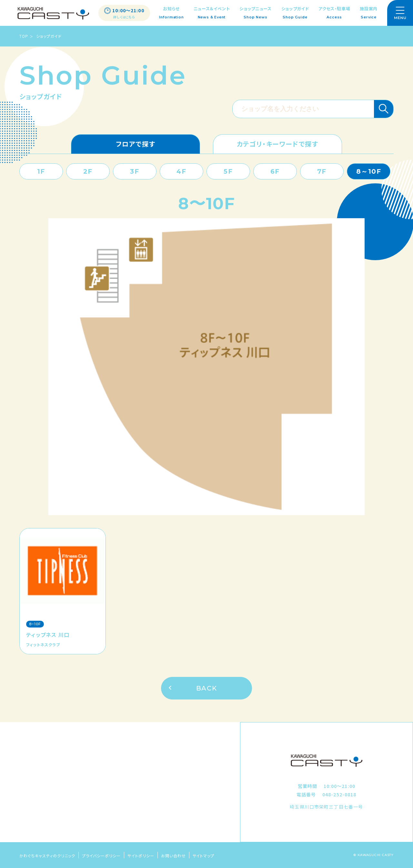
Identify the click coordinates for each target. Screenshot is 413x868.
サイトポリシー (141, 856)
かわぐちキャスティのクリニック (47, 856)
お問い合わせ (173, 856)
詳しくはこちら (124, 17)
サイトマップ (204, 856)
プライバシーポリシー (101, 856)
